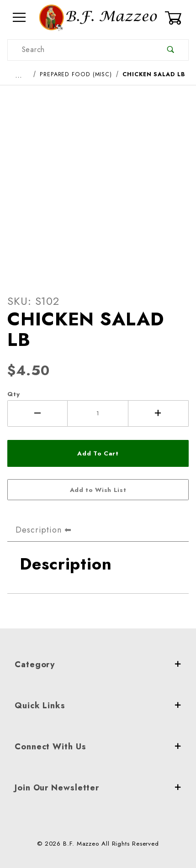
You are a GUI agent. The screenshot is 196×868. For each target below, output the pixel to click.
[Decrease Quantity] (37, 413)
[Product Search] (80, 50)
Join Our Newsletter (98, 788)
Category (98, 664)
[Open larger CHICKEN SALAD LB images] (98, 182)
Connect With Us (98, 747)
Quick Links (98, 706)
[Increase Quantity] (159, 413)
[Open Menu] (19, 18)
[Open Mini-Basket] (177, 18)
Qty (14, 394)
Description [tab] (39, 530)
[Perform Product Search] (171, 50)
